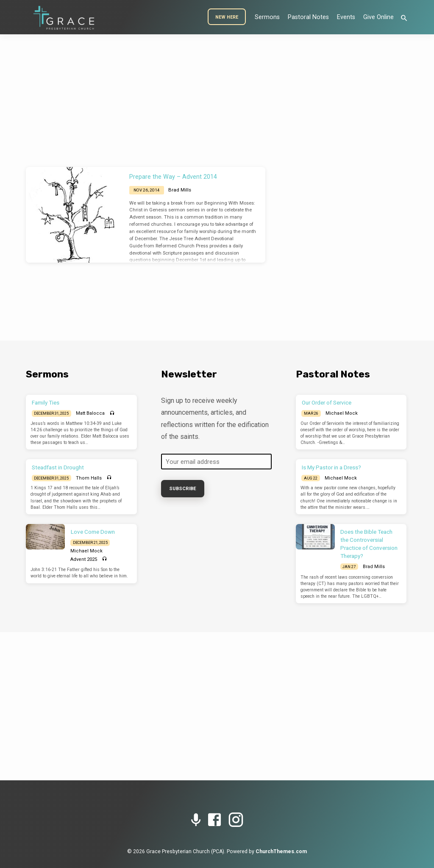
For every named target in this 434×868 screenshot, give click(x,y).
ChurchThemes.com (281, 851)
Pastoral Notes (308, 17)
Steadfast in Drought (58, 467)
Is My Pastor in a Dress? (331, 467)
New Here (227, 17)
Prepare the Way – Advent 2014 (173, 177)
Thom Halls (89, 478)
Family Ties (46, 403)
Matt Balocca (90, 413)
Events (346, 17)
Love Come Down (93, 532)
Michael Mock (86, 551)
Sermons (267, 17)
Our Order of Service (327, 403)
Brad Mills (180, 190)
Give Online (378, 17)
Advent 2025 (84, 559)
